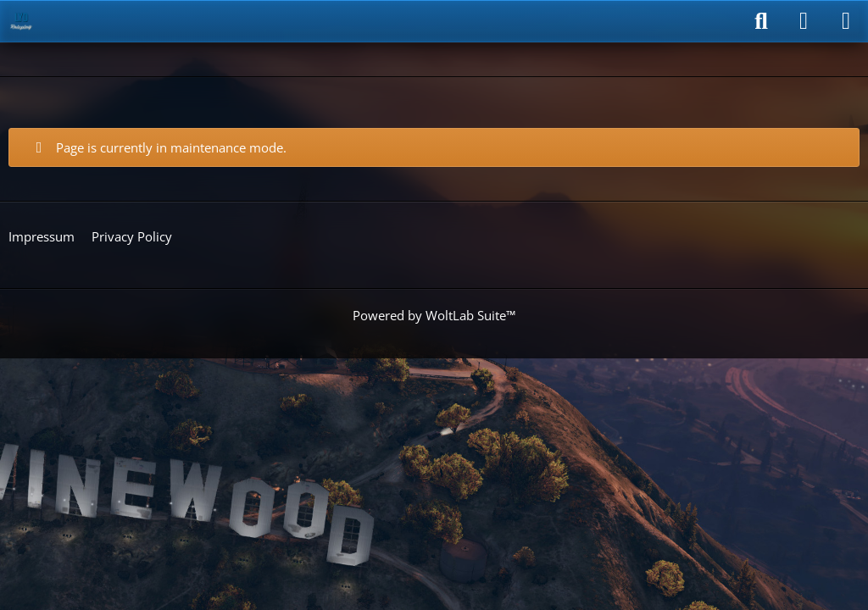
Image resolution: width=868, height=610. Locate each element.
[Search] (761, 21)
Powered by (434, 315)
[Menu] (846, 21)
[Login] (804, 21)
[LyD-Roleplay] (21, 21)
